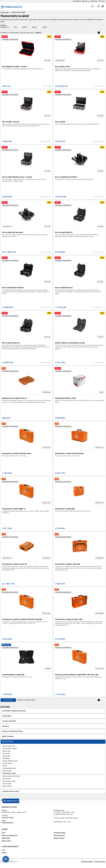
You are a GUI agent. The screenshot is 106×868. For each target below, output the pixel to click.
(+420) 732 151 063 (7, 817)
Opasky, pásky (6, 756)
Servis (3, 833)
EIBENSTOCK (5, 27)
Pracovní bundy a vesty (9, 746)
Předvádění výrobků (60, 833)
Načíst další (8, 700)
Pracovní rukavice (7, 763)
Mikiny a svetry (6, 751)
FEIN (15, 27)
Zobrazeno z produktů (10, 33)
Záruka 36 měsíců (59, 838)
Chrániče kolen (6, 779)
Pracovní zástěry (7, 784)
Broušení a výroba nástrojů (10, 835)
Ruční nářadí (7, 716)
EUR (80, 1)
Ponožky (5, 766)
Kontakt (102, 1)
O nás (3, 850)
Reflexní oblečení (7, 786)
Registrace (86, 1)
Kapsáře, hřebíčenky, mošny (10, 761)
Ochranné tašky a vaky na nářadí (11, 776)
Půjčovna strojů (6, 841)
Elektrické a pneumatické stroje (14, 711)
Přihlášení (95, 1)
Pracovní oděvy (5, 12)
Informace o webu (100, 862)
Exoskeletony (6, 758)
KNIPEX (25, 27)
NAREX (45, 27)
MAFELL (35, 27)
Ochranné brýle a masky (9, 781)
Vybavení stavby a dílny (11, 791)
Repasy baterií (6, 838)
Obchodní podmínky (87, 862)
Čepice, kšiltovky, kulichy (9, 768)
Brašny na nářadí (7, 771)
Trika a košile (6, 754)
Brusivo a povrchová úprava (12, 731)
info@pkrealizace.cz (8, 823)
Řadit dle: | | (31, 33)
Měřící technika (8, 737)
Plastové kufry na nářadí (9, 773)
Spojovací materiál (9, 721)
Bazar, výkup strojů (59, 835)
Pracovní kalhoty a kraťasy (10, 748)
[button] (93, 6)
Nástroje (6, 726)
